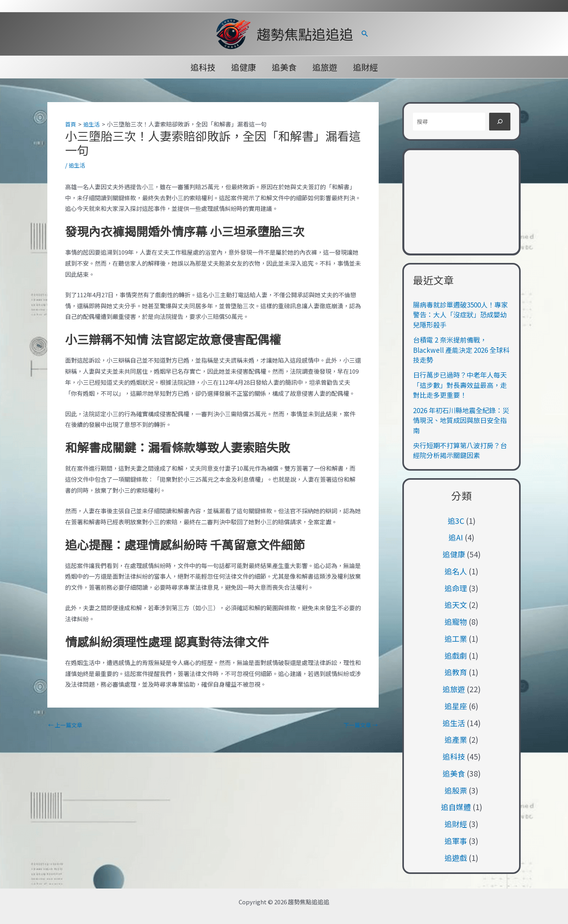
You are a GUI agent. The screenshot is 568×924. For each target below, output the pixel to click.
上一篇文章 (66, 725)
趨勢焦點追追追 (305, 34)
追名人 (456, 571)
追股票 (456, 790)
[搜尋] (500, 122)
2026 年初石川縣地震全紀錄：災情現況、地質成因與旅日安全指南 (461, 420)
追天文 (456, 605)
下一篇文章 (360, 725)
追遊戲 (456, 858)
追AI (456, 537)
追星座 (456, 706)
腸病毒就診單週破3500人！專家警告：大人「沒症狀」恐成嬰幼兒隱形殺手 (460, 315)
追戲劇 (456, 655)
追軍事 (456, 841)
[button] (365, 34)
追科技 (201, 67)
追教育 (456, 672)
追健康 (243, 67)
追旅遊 (326, 67)
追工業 (456, 638)
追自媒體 (456, 807)
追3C (456, 521)
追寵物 (456, 621)
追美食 (284, 67)
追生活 (78, 165)
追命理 (456, 588)
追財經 (367, 67)
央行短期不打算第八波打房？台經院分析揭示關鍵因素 (460, 450)
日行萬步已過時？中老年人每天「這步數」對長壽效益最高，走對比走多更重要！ (460, 385)
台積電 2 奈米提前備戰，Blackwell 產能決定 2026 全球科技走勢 (461, 350)
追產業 (456, 739)
